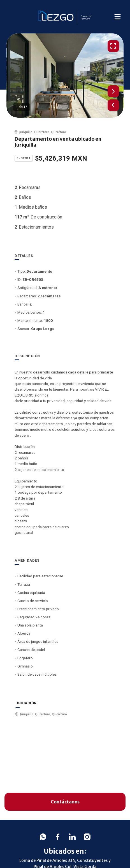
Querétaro (42, 132)
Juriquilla (26, 132)
